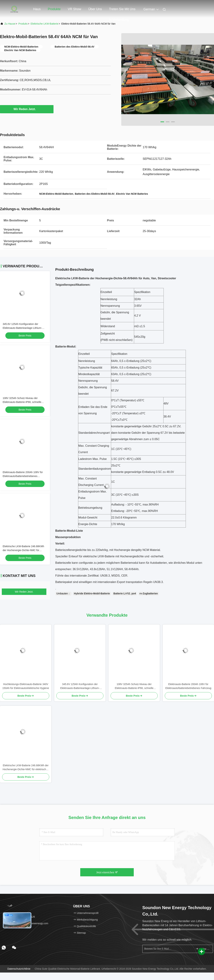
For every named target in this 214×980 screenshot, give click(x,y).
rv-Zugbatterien (149, 593)
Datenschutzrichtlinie (19, 969)
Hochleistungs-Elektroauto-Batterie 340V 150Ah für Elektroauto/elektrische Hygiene (26, 686)
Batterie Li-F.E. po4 (125, 593)
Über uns (95, 9)
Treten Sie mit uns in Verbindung (122, 11)
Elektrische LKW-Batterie (44, 24)
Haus (37, 9)
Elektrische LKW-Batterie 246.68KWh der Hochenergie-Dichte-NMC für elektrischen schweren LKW (23, 550)
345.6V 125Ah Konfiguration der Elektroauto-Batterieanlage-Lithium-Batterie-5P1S (22, 328)
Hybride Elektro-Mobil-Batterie (92, 593)
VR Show (74, 9)
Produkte (54, 9)
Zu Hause (10, 24)
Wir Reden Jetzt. (27, 109)
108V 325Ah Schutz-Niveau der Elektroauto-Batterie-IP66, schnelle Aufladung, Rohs (22, 402)
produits (23, 24)
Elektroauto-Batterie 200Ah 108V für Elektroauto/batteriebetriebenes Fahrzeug (23, 476)
